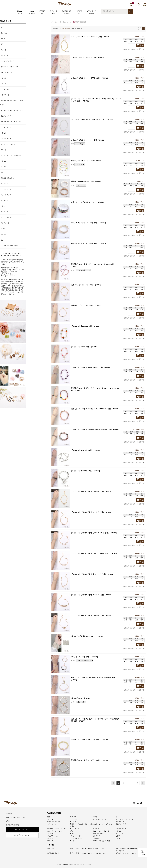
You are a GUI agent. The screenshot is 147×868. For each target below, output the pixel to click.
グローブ (4, 150)
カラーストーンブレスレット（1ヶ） (84, 202)
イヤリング (4, 56)
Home (20, 12)
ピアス (3, 206)
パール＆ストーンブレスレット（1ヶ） (85, 223)
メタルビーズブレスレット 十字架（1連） (86, 78)
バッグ (3, 229)
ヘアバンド (4, 184)
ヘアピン (4, 133)
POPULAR (67, 12)
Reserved (87, 865)
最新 (74, 28)
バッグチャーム (6, 189)
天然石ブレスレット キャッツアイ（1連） (86, 740)
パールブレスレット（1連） (81, 657)
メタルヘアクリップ (7, 61)
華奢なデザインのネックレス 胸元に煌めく (12, 103)
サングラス (4, 200)
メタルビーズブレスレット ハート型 (84, 140)
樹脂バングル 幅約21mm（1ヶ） (83, 181)
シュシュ (4, 84)
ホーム (54, 22)
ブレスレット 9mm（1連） (81, 347)
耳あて (3, 172)
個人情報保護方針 (53, 853)
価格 (80, 28)
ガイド (8, 821)
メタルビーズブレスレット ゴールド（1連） (87, 37)
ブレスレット (65, 22)
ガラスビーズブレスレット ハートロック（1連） (88, 119)
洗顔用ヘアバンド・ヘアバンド (11, 122)
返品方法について (53, 849)
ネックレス (4, 212)
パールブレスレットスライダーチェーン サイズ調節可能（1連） (94, 678)
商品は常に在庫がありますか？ (126, 853)
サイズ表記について (99, 853)
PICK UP (54, 12)
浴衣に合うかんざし (7, 72)
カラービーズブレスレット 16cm (83, 161)
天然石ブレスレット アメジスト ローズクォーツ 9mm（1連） (93, 264)
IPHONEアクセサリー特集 (9, 246)
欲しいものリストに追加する (134, 49)
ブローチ (4, 234)
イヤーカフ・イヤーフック (9, 67)
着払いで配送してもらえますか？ (81, 853)
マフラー (4, 167)
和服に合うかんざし (7, 178)
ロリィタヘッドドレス (8, 144)
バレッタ (4, 78)
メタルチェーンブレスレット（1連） (84, 57)
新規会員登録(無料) (12, 825)
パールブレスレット (78, 698)
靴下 (2, 27)
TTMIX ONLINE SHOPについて (16, 817)
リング (3, 240)
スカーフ (4, 50)
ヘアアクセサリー (6, 217)
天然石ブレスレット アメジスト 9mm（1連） (87, 367)
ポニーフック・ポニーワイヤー (11, 155)
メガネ (3, 39)
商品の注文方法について (101, 849)
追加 (141, 45)
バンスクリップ (6, 127)
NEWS (79, 12)
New (32, 12)
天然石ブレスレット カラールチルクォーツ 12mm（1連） (92, 429)
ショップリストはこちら (22, 835)
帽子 (2, 44)
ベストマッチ (65, 28)
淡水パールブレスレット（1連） (83, 285)
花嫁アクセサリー (6, 116)
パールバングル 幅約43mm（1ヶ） (84, 636)
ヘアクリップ (5, 95)
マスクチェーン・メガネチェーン (12, 110)
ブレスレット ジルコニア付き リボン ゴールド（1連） (90, 533)
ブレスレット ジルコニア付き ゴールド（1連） (88, 491)
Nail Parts (4, 33)
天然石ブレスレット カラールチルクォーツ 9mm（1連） (91, 409)
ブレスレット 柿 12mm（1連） (82, 326)
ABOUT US (92, 12)
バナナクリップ (6, 139)
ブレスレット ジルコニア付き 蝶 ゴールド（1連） (89, 574)
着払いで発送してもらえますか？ (81, 849)
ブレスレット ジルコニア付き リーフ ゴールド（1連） (90, 553)
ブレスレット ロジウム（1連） (82, 450)
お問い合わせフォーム (22, 829)
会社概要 (9, 813)
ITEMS (42, 12)
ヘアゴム (4, 161)
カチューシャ (5, 89)
